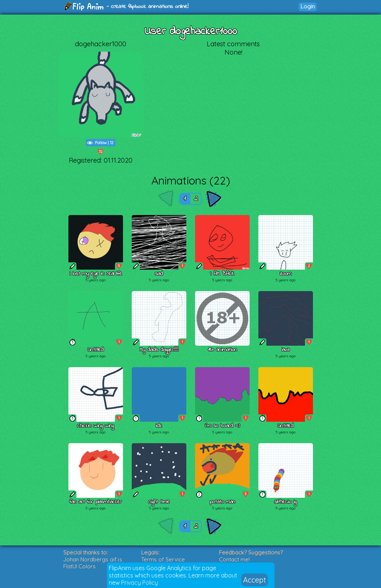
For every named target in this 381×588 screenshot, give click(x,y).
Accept (255, 580)
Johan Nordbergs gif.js (93, 559)
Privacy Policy (140, 583)
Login (308, 6)
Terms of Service (163, 559)
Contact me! (234, 559)
